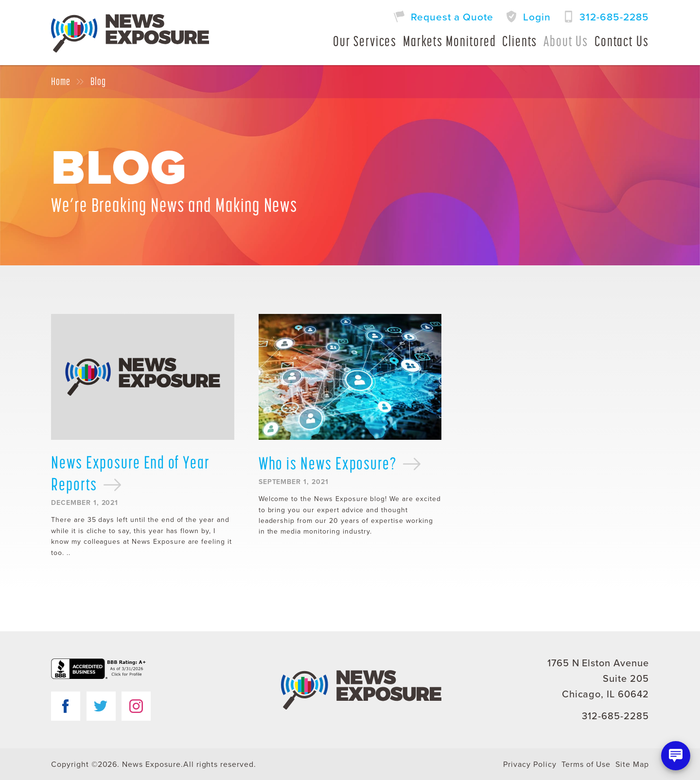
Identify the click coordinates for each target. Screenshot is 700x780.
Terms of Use (586, 764)
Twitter (101, 706)
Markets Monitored (450, 41)
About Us (566, 41)
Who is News (340, 463)
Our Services (365, 41)
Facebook (66, 706)
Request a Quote (452, 17)
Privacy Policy (530, 764)
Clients (520, 41)
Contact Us (622, 41)
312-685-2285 (614, 17)
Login (537, 17)
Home (61, 82)
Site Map (632, 764)
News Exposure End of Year (131, 473)
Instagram (136, 706)
